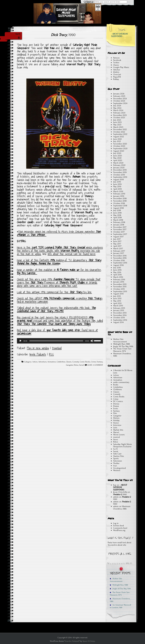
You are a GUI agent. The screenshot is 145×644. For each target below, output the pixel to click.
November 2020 (120, 144)
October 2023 (119, 117)
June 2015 (117, 298)
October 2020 (119, 146)
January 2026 (119, 94)
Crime (94, 362)
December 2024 (120, 99)
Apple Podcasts (38, 354)
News (116, 439)
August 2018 (118, 208)
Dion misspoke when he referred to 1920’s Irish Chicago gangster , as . (59, 233)
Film (115, 413)
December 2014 (120, 313)
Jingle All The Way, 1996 (123, 346)
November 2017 (120, 229)
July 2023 (117, 120)
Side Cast (117, 454)
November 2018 (120, 201)
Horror (116, 423)
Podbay (116, 79)
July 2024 (117, 106)
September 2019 (120, 177)
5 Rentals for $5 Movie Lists (123, 372)
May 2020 (117, 158)
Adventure (42, 362)
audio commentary (121, 382)
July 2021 (117, 141)
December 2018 (120, 198)
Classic (69, 362)
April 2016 (117, 275)
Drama (116, 406)
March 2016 (118, 277)
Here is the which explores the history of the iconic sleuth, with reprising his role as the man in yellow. (60, 251)
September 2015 (120, 291)
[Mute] (92, 341)
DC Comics (118, 401)
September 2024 (120, 103)
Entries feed (118, 526)
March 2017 (118, 249)
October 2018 (119, 203)
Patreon (116, 58)
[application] (60, 341)
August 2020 (119, 151)
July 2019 (117, 182)
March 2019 (118, 191)
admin (116, 497)
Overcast (117, 74)
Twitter (116, 63)
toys (115, 466)
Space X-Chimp (89, 641)
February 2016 (119, 279)
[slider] (56, 341)
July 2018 (117, 210)
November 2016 (120, 258)
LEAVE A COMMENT (95, 365)
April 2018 (117, 218)
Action (35, 362)
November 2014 (120, 315)
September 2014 (120, 320)
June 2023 (117, 122)
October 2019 (119, 175)
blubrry (116, 72)
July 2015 (117, 296)
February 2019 (119, 194)
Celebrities (61, 362)
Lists (115, 428)
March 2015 (118, 306)
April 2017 (117, 246)
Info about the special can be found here (72, 254)
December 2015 (120, 284)
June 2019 (117, 184)
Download (57, 348)
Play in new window (38, 348)
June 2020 (118, 156)
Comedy (76, 362)
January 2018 (119, 225)
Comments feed (120, 528)
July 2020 (117, 153)
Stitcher (117, 70)
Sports (116, 458)
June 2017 (117, 241)
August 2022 (119, 137)
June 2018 (117, 213)
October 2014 (119, 318)
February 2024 (119, 113)
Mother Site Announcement (120, 340)
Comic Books (85, 362)
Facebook (117, 60)
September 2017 (120, 234)
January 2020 (119, 168)
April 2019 (117, 189)
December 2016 (120, 256)
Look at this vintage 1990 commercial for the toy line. (54, 292)
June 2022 (117, 139)
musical (116, 437)
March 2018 (118, 220)
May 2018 (117, 215)
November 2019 (120, 172)
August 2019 (118, 179)
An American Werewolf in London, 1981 (120, 606)
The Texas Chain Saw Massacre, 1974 (122, 350)
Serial (81, 365)
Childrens (117, 389)
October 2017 (119, 232)
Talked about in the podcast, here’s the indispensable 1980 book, (56, 309)
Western (117, 470)
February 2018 (119, 222)
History (116, 418)
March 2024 (118, 110)
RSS (51, 354)
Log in (116, 523)
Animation (52, 362)
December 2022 (120, 129)
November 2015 (120, 287)
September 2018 (120, 206)
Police (76, 365)
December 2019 (120, 170)
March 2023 (118, 127)
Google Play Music (121, 67)
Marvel (116, 432)
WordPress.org (119, 530)
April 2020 (118, 160)
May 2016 (117, 272)
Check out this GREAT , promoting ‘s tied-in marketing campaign (60, 300)
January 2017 (119, 253)
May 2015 (117, 301)
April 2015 (117, 303)
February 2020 (119, 165)
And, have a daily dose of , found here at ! (57, 332)
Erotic (116, 408)
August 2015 (118, 294)
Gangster (70, 365)
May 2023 (117, 125)
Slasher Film (119, 456)
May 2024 (117, 108)
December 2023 (120, 115)
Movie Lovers (119, 435)
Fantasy (100, 362)
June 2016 (117, 270)
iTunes (116, 65)
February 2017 (119, 251)
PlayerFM (117, 77)
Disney (116, 404)
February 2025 (119, 96)
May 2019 (117, 187)
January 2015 (119, 310)
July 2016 (117, 268)
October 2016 (119, 260)
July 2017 (117, 239)
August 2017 (118, 237)
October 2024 (119, 101)
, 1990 (63, 35)
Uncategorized (119, 468)
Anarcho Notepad (72, 641)
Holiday (116, 420)
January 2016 (119, 282)
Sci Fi (115, 449)
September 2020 (120, 148)
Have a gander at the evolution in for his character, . (59, 271)
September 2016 (120, 263)
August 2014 (118, 322)
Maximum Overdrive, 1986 (122, 355)
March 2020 (118, 163)
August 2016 (118, 265)
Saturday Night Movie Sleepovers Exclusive (123, 445)
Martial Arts (118, 430)
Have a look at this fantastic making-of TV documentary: (53, 260)
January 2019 (119, 196)
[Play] (20, 341)
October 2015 (119, 289)
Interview (117, 425)
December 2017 (120, 227)
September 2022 (120, 134)
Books (116, 385)
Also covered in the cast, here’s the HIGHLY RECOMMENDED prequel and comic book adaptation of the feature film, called (60, 321)
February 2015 (119, 308)
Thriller (116, 463)
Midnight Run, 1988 (121, 344)
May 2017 (117, 244)
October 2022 (119, 132)
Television (118, 461)
